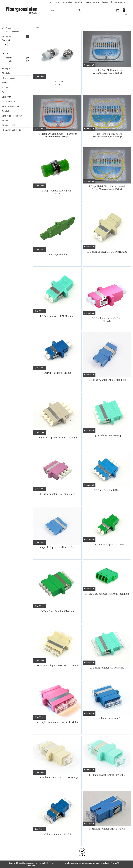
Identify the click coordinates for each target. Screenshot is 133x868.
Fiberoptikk (7, 69)
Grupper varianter (13, 28)
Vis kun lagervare (12, 31)
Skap (4, 92)
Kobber (5, 83)
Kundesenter (55, 2)
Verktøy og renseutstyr (12, 116)
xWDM (5, 121)
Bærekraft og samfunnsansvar (87, 2)
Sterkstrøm (7, 97)
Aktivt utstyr (7, 111)
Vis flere (82, 855)
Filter (37, 28)
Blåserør (5, 87)
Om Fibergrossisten (118, 2)
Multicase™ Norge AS (111, 863)
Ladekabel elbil (8, 102)
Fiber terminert (8, 78)
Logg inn (124, 14)
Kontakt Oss (67, 2)
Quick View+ (39, 76)
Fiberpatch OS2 (9, 125)
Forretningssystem (72, 863)
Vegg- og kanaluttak (10, 106)
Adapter (9, 58)
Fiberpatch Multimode (11, 130)
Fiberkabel (6, 73)
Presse (105, 2)
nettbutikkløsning (89, 863)
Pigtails (9, 61)
